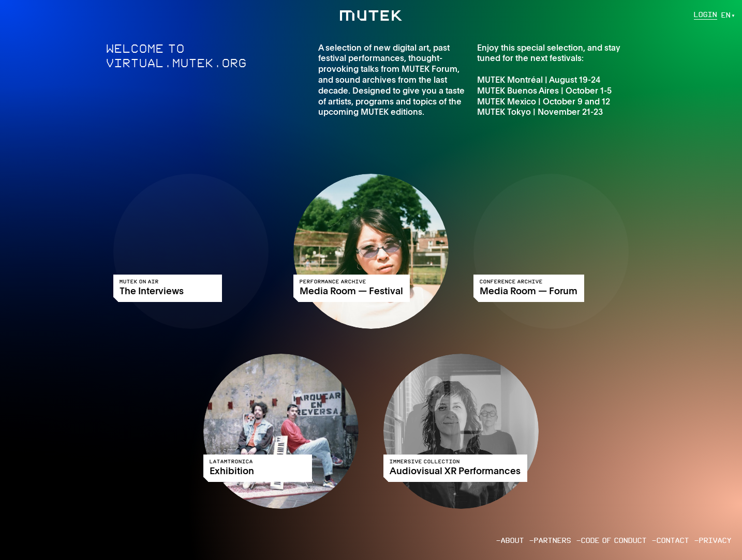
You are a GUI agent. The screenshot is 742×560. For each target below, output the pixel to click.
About (513, 541)
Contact (673, 541)
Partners (553, 541)
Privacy (715, 541)
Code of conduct (614, 541)
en (726, 15)
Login (706, 15)
